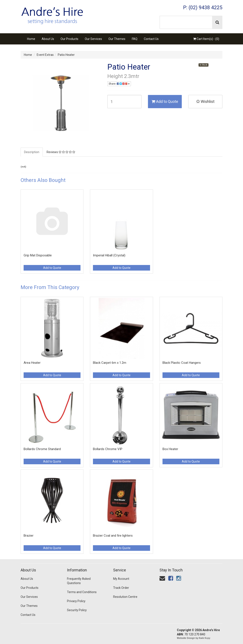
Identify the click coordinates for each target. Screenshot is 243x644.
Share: (119, 84)
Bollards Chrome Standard (42, 449)
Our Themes (117, 39)
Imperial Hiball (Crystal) (109, 255)
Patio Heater (66, 55)
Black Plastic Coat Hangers (182, 363)
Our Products (69, 39)
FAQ (135, 39)
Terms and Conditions (82, 592)
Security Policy (77, 610)
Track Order (121, 588)
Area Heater (32, 363)
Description (32, 152)
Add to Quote (165, 101)
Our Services (93, 39)
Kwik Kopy (204, 638)
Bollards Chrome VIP (108, 449)
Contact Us (151, 39)
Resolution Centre (125, 597)
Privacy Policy (76, 601)
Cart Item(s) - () (206, 39)
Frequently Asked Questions (79, 581)
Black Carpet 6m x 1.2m (110, 363)
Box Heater (170, 449)
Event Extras (45, 55)
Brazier (29, 536)
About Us (48, 39)
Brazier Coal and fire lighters (113, 536)
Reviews (61, 152)
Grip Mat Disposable (38, 255)
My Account (121, 579)
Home (31, 39)
